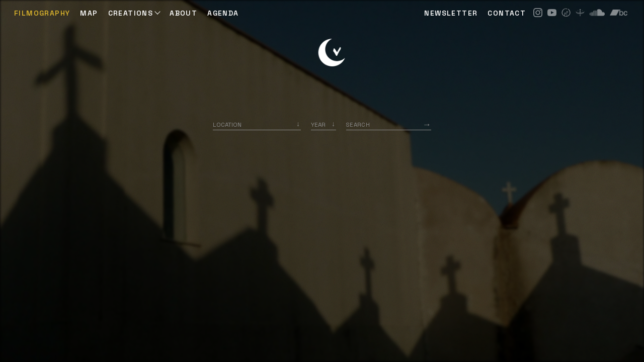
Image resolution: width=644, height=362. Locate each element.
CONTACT (507, 13)
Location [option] (227, 124)
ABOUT (183, 13)
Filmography (42, 13)
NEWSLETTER (451, 13)
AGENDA (223, 13)
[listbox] (324, 124)
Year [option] (318, 124)
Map (89, 13)
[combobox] (257, 124)
